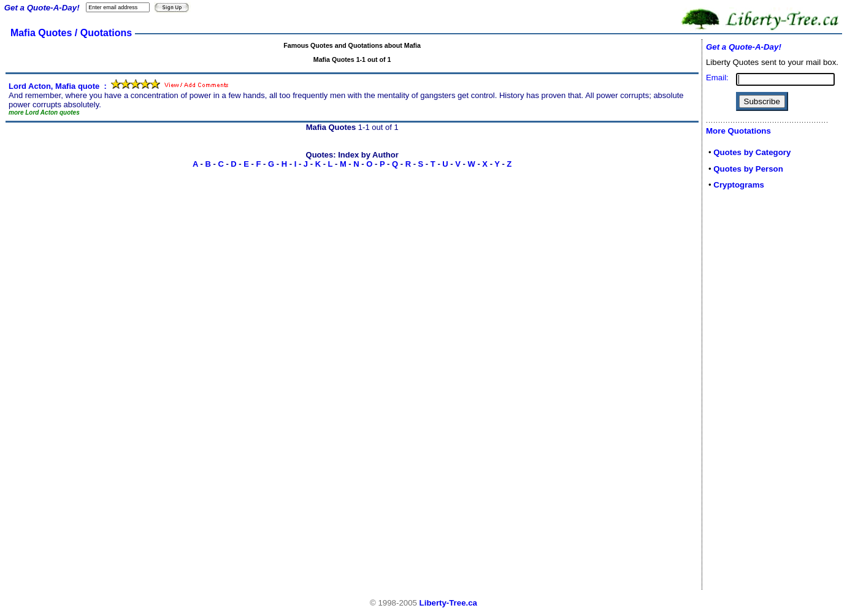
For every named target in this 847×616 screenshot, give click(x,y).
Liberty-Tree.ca (448, 603)
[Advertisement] (743, 394)
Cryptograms (739, 185)
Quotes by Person (748, 169)
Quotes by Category (752, 152)
